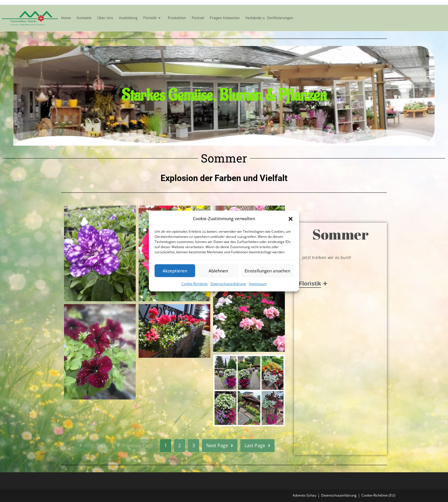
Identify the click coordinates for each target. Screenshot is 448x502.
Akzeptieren (175, 271)
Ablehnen (218, 271)
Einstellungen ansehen (267, 271)
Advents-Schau (304, 495)
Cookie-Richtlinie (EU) (378, 495)
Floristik (311, 284)
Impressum (258, 284)
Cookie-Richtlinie (195, 284)
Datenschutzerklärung (228, 284)
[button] (291, 219)
